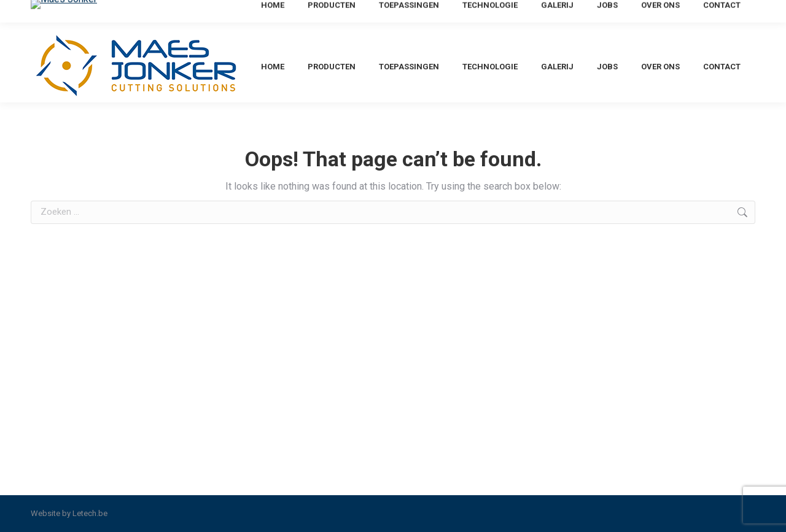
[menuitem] (695, 14)
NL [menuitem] (695, 14)
